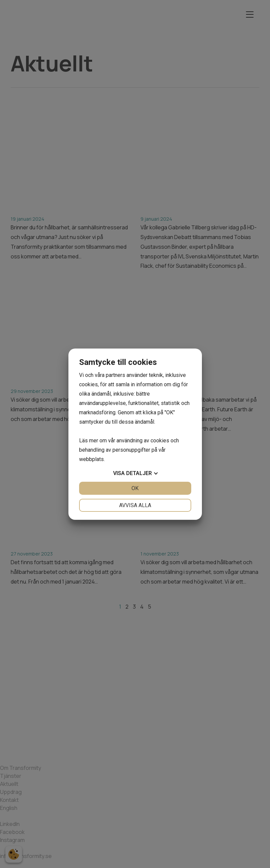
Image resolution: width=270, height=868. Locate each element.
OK (135, 488)
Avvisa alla (135, 505)
